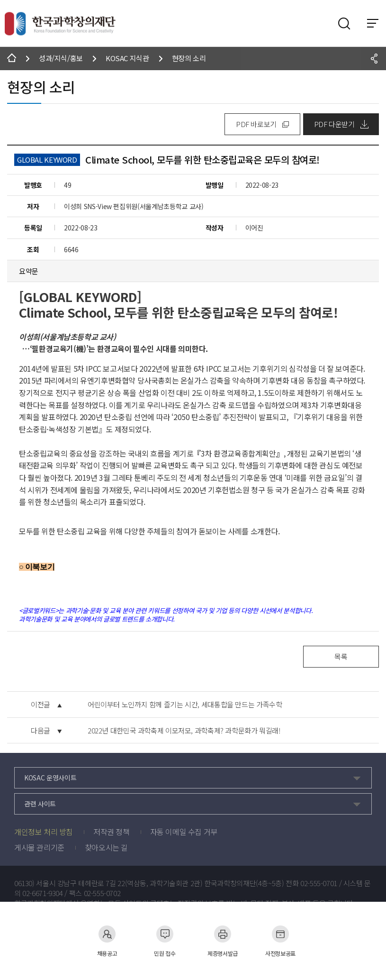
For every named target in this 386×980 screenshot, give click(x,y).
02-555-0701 (319, 883)
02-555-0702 (102, 893)
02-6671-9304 (43, 893)
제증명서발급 (223, 941)
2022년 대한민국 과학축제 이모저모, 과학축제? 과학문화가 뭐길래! (184, 731)
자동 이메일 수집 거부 (184, 832)
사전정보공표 (280, 941)
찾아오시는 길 (106, 847)
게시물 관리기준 (39, 847)
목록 (341, 656)
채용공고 (107, 941)
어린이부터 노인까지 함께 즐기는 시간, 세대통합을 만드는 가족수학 (185, 705)
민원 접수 (165, 941)
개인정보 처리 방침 (44, 832)
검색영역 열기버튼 (344, 24)
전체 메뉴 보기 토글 (373, 23)
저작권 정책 (112, 832)
